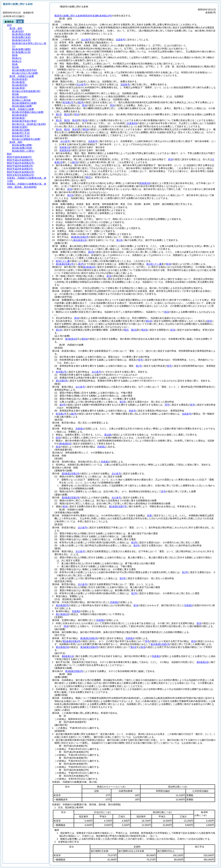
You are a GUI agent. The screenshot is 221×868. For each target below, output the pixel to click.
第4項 (75, 120)
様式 (88, 177)
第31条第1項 (80, 240)
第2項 (67, 114)
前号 (140, 360)
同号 (167, 405)
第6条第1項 (68, 656)
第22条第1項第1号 (160, 644)
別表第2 (114, 602)
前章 (149, 515)
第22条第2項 (62, 647)
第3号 (81, 102)
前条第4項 (65, 150)
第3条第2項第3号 (74, 671)
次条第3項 (132, 123)
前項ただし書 (63, 261)
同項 (112, 105)
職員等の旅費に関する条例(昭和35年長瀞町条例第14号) (83, 16)
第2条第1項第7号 (118, 506)
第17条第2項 (62, 614)
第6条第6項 (65, 444)
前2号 (185, 572)
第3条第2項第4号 (80, 237)
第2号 (74, 414)
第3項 (91, 252)
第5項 (86, 129)
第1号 (139, 366)
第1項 (59, 114)
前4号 (136, 545)
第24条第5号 (62, 605)
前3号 (123, 402)
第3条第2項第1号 (65, 264)
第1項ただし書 (154, 264)
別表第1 (80, 429)
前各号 (132, 411)
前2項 (70, 195)
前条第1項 (65, 147)
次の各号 (86, 39)
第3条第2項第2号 (71, 498)
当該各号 (120, 39)
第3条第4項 (71, 339)
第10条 (108, 435)
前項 (84, 105)
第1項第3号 (62, 381)
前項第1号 (68, 102)
